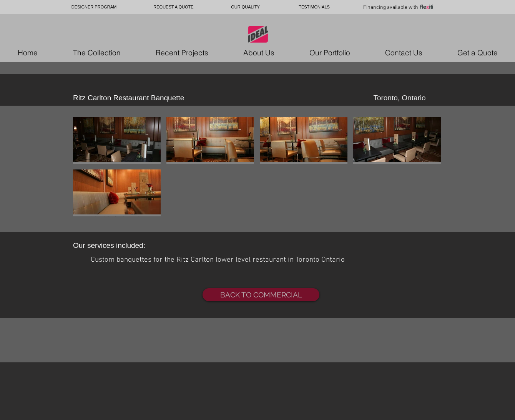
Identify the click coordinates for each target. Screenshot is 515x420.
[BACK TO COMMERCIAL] (261, 295)
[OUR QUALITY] (245, 7)
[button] (117, 140)
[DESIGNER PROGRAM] (94, 7)
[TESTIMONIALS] (314, 7)
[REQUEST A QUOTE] (174, 7)
